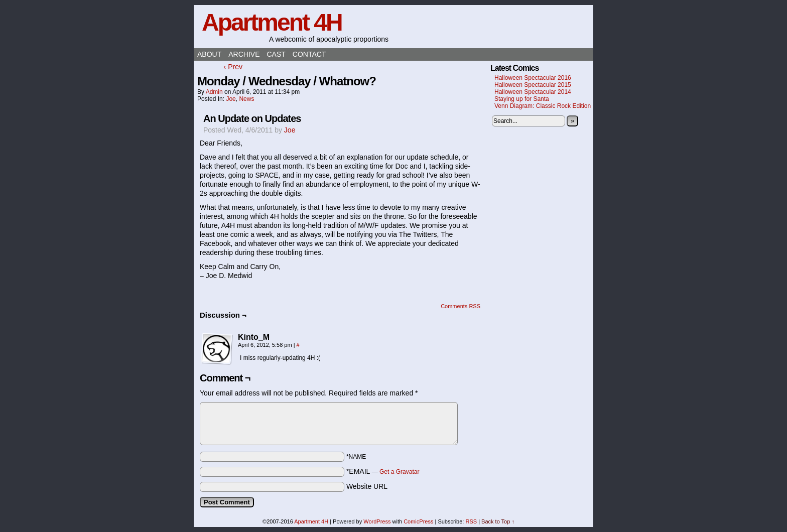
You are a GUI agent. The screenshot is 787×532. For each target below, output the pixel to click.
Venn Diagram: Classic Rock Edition (543, 106)
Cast (276, 54)
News (246, 99)
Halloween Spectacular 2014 (533, 92)
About (209, 54)
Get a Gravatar (399, 472)
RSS (471, 521)
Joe (231, 99)
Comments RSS (461, 306)
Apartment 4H (272, 22)
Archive (244, 54)
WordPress (377, 521)
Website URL (367, 486)
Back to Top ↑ (498, 521)
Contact (309, 54)
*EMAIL (383, 471)
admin (214, 92)
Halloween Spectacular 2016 (533, 78)
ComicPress (418, 521)
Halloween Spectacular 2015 (533, 85)
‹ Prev (233, 67)
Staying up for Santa (522, 99)
